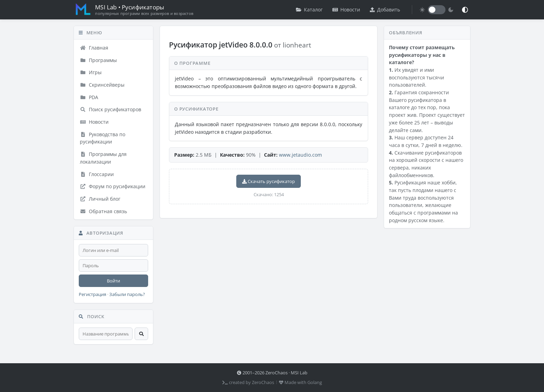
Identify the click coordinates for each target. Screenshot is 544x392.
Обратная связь (103, 211)
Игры (91, 72)
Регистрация (92, 294)
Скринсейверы (102, 85)
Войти (113, 281)
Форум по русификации (113, 186)
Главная (94, 48)
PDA (89, 97)
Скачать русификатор (269, 181)
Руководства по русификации (103, 138)
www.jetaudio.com (300, 155)
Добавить (385, 10)
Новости (346, 10)
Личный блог (100, 199)
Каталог (309, 10)
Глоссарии (97, 174)
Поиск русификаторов (110, 109)
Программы (98, 60)
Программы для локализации (103, 158)
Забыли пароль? (127, 294)
